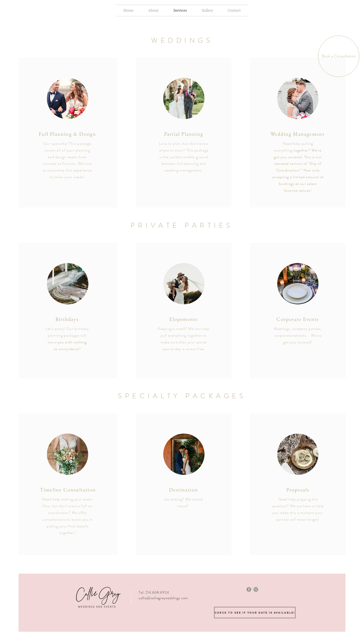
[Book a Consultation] (339, 56)
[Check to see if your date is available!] (255, 613)
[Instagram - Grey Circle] (256, 589)
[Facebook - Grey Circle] (249, 589)
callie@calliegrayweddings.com (163, 598)
